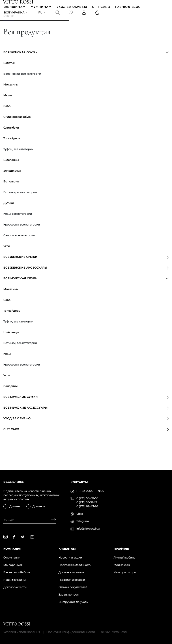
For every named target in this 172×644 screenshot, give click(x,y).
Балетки (9, 70)
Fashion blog (128, 8)
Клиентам (67, 549)
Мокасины (11, 91)
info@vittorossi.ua (88, 529)
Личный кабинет (125, 557)
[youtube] (32, 537)
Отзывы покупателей (73, 587)
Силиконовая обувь (17, 124)
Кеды (7, 361)
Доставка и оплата (71, 572)
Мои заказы (122, 565)
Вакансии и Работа (17, 572)
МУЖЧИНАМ (42, 8)
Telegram (83, 521)
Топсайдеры (12, 145)
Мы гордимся (13, 565)
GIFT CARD (102, 8)
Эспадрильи (12, 178)
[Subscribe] (52, 520)
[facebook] (14, 537)
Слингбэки (11, 135)
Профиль (121, 549)
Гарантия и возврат (72, 580)
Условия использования (22, 632)
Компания (12, 549)
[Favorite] (71, 14)
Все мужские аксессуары (26, 415)
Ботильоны (11, 188)
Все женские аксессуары (25, 275)
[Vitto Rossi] (18, 2)
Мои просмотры (125, 572)
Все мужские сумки (20, 404)
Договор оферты (15, 587)
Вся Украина (15, 14)
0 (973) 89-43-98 (87, 506)
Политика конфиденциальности (71, 632)
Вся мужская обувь (20, 285)
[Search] (58, 14)
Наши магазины (14, 580)
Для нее (15, 506)
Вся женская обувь (20, 59)
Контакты (79, 482)
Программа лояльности (75, 565)
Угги (6, 253)
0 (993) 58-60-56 (87, 498)
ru (41, 14)
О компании (12, 557)
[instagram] (5, 537)
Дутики (9, 210)
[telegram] (22, 537)
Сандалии (10, 393)
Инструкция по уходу (73, 602)
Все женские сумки (20, 264)
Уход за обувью (72, 8)
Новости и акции (70, 557)
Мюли (8, 102)
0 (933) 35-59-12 (87, 502)
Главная (9, 23)
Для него (39, 506)
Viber (80, 514)
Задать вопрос (69, 595)
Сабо (7, 113)
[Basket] (98, 14)
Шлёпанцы (11, 167)
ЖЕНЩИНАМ (15, 8)
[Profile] (84, 14)
